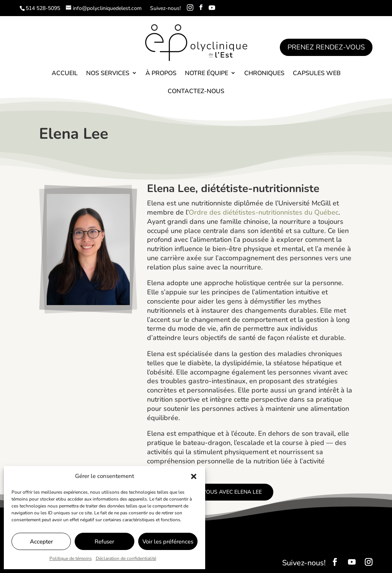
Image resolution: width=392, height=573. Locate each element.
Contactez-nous (196, 91)
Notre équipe (207, 73)
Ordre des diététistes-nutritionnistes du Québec (264, 212)
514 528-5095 (43, 8)
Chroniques (264, 73)
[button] (194, 476)
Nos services (108, 73)
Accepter (41, 542)
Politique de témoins (71, 558)
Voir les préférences (168, 542)
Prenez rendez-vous (326, 47)
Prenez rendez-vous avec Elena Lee (210, 492)
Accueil (65, 73)
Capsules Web (317, 73)
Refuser (104, 542)
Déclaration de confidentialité (126, 558)
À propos (161, 73)
